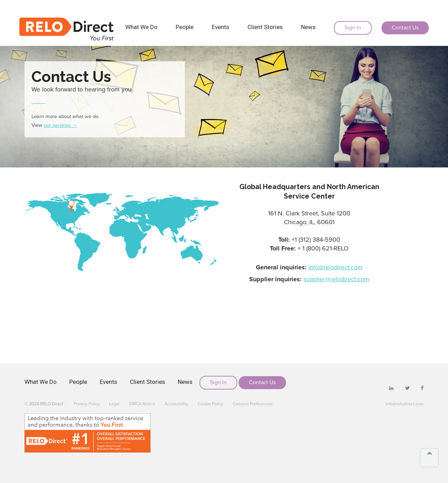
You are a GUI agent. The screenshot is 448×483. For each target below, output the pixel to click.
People (185, 27)
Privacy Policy (87, 404)
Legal (114, 404)
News (308, 27)
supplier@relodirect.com (336, 279)
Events (220, 27)
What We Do (141, 27)
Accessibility (176, 404)
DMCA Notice (142, 404)
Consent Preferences (253, 404)
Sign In (353, 28)
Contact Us (405, 28)
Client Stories (265, 27)
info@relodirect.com (335, 267)
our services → (60, 125)
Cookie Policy (211, 404)
